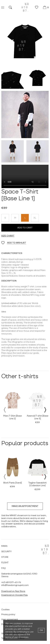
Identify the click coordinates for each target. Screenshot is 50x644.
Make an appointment (25, 506)
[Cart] (46, 7)
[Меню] (3, 7)
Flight (5, 563)
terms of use (12, 637)
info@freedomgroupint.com (15, 585)
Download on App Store (13, 591)
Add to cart (25, 228)
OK (41, 630)
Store (5, 557)
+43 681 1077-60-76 (11, 582)
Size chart (8, 236)
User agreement (10, 619)
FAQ (4, 568)
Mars (4, 546)
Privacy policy (8, 614)
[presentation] (5, 410)
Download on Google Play (15, 595)
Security (6, 552)
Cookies (5, 610)
